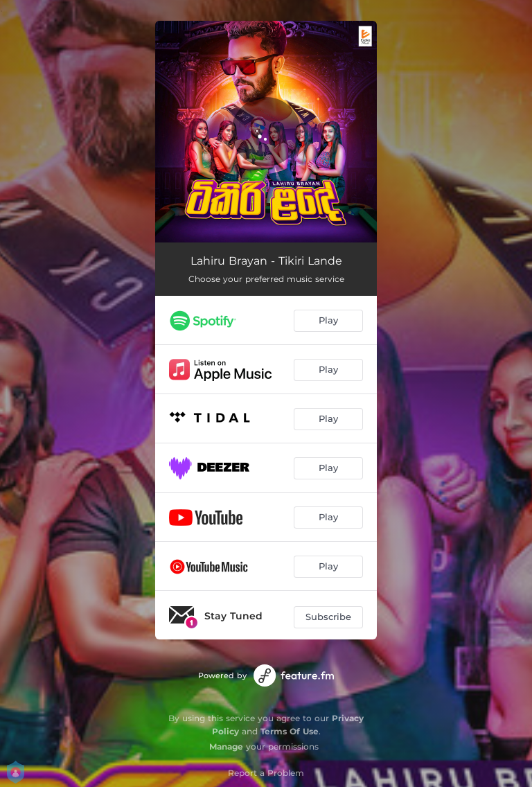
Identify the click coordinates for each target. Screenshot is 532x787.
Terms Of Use (290, 731)
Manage (226, 746)
